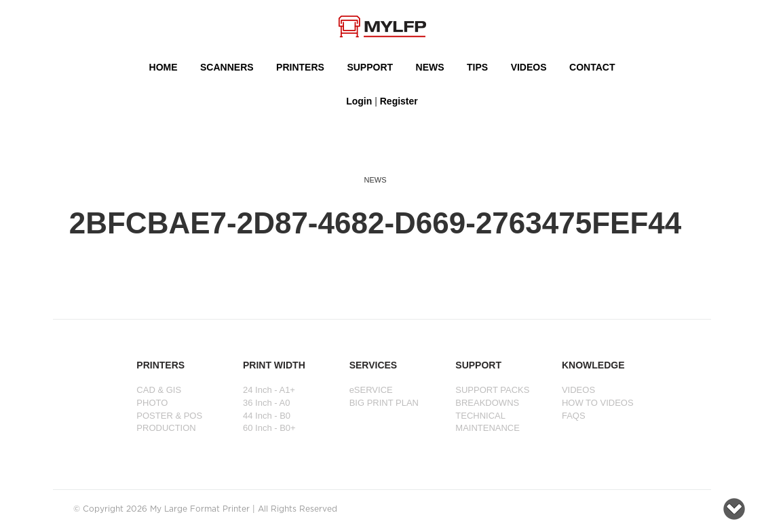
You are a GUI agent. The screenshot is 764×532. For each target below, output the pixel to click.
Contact (592, 67)
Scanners (227, 67)
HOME (164, 67)
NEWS (430, 67)
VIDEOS (529, 67)
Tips (477, 67)
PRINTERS (300, 67)
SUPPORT (370, 67)
